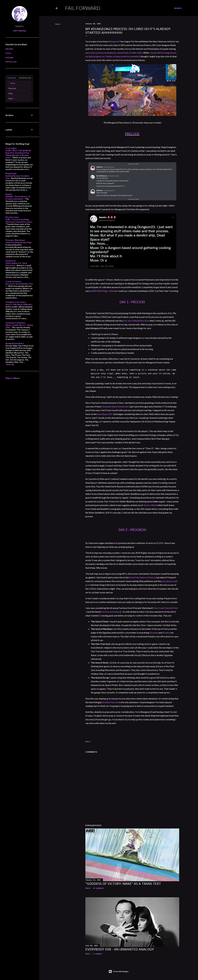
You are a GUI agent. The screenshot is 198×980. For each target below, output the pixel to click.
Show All (10, 364)
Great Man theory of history (142, 577)
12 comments (98, 888)
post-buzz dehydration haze (136, 321)
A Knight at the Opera (16, 302)
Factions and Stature (111, 612)
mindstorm (11, 261)
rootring (11, 78)
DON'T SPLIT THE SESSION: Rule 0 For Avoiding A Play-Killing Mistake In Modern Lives (18, 154)
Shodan (166, 633)
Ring (11, 93)
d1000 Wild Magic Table (102, 291)
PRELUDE (132, 134)
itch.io (8, 53)
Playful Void (11, 173)
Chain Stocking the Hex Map (18, 242)
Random (12, 88)
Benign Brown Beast (15, 343)
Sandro (20, 26)
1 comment (97, 954)
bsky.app (9, 57)
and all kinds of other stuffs (130, 53)
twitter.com (11, 62)
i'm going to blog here (15, 323)
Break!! (9, 194)
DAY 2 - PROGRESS (132, 530)
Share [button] (58, 24)
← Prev (12, 83)
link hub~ (10, 49)
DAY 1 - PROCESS (132, 302)
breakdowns (110, 53)
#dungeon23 (114, 41)
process (100, 53)
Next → (12, 98)
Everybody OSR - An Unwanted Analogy (120, 949)
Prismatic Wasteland (15, 240)
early (88, 53)
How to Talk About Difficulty (19, 304)
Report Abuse (13, 378)
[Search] (178, 8)
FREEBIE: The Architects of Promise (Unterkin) (18, 198)
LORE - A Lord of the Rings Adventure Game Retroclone (19, 221)
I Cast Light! (11, 148)
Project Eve (114, 501)
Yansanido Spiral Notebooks (115, 406)
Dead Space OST (105, 414)
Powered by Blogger (119, 971)
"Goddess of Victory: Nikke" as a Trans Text (123, 884)
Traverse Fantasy (13, 281)
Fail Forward (83, 8)
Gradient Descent (110, 702)
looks (93, 53)
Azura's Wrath (150, 505)
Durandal (154, 633)
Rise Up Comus (12, 217)
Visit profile (20, 31)
